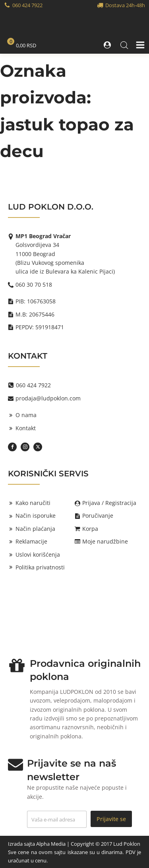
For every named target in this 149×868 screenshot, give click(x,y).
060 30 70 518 (34, 284)
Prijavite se (111, 819)
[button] (108, 45)
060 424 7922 (27, 5)
